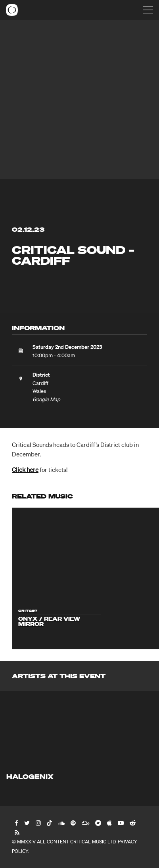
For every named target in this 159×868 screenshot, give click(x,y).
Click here (25, 470)
